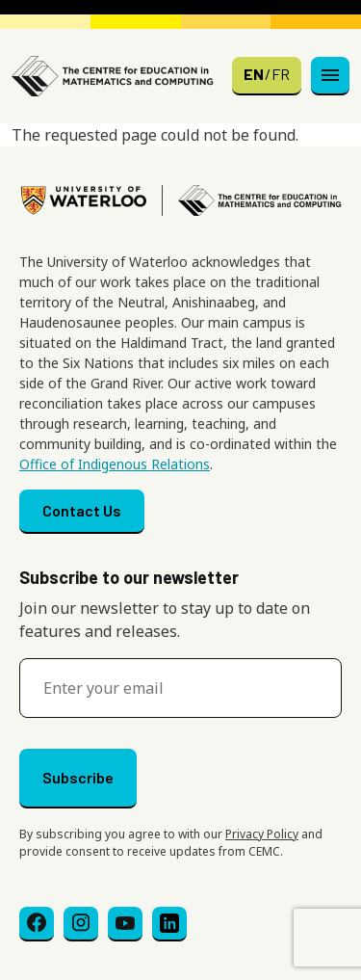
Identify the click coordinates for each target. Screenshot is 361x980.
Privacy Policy (262, 834)
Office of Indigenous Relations (115, 464)
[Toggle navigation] (330, 76)
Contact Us (82, 510)
